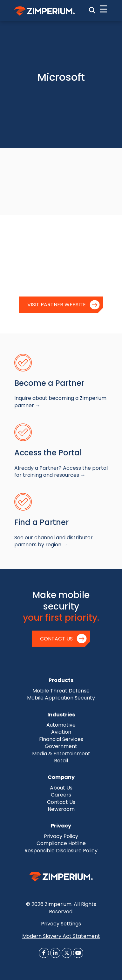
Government (61, 746)
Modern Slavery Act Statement (61, 936)
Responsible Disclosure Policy (61, 851)
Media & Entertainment (61, 754)
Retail (61, 761)
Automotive (61, 725)
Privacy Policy (61, 836)
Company (61, 777)
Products (61, 680)
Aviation (61, 732)
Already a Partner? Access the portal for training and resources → (61, 471)
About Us (61, 788)
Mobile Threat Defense (61, 691)
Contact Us (56, 639)
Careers (61, 795)
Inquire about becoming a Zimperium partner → (60, 402)
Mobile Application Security (61, 698)
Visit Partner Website (57, 305)
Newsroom (61, 809)
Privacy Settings (61, 924)
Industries (61, 715)
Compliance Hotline (61, 843)
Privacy (61, 826)
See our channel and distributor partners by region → (54, 541)
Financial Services (61, 739)
